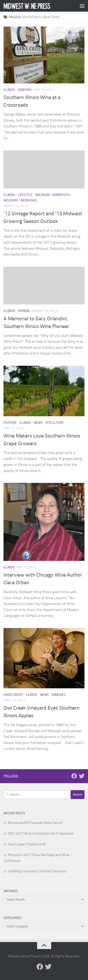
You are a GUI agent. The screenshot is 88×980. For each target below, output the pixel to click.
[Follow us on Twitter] (82, 776)
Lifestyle (25, 195)
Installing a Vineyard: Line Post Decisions (37, 871)
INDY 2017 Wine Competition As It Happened (41, 833)
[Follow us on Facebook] (74, 776)
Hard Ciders (13, 695)
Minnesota (61, 195)
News (38, 423)
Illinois (9, 90)
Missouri (11, 200)
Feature (10, 423)
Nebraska (29, 200)
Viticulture (54, 423)
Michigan (43, 195)
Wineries (25, 90)
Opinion (24, 311)
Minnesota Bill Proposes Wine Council (35, 823)
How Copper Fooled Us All (27, 844)
